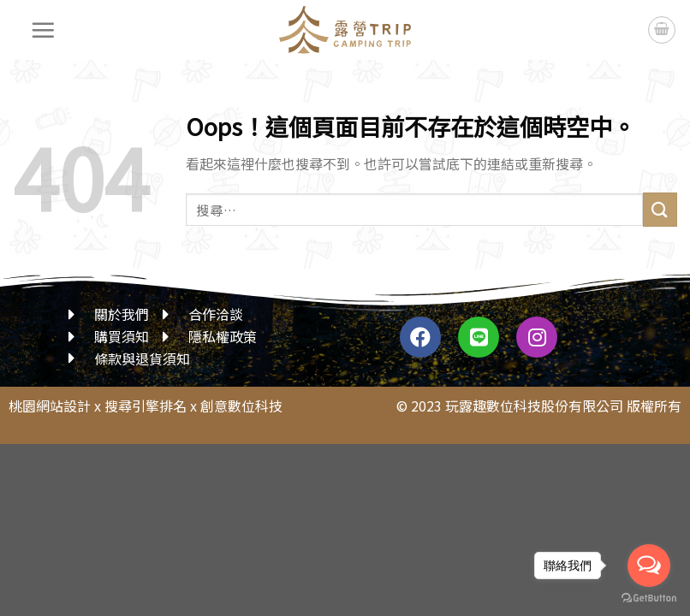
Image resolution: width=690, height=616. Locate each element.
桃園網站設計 (50, 406)
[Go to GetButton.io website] (649, 598)
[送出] (660, 209)
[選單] (44, 30)
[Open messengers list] (649, 566)
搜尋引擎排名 (146, 406)
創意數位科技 (241, 406)
